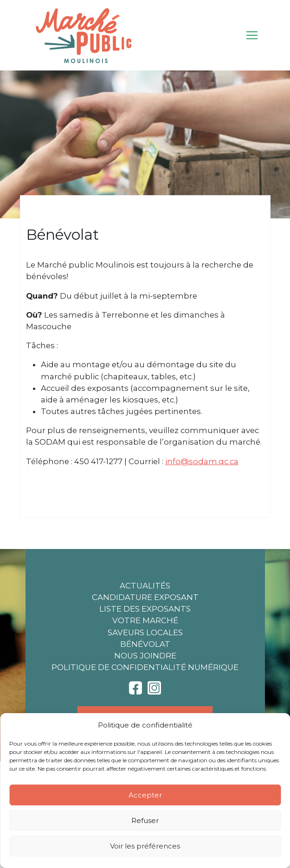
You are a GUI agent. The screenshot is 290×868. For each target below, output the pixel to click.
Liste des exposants (145, 609)
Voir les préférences (145, 846)
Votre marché (145, 620)
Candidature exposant (145, 597)
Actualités (145, 586)
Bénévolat (145, 644)
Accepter (145, 795)
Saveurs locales (145, 632)
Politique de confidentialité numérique (145, 667)
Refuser (145, 820)
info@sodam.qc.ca (202, 461)
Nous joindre (145, 656)
